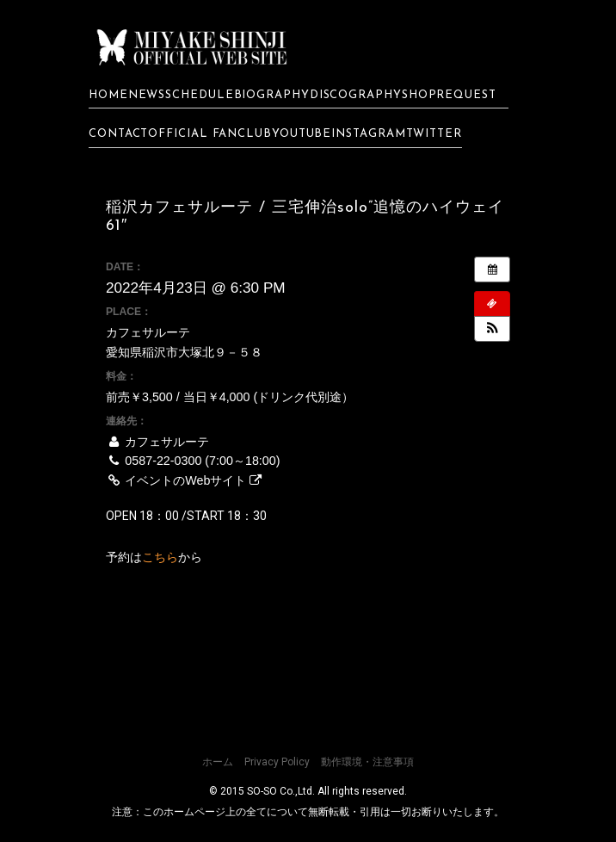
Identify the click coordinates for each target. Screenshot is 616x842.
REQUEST (472, 94)
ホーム (218, 761)
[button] (492, 328)
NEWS (147, 94)
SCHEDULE (199, 94)
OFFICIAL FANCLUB (210, 134)
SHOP (419, 94)
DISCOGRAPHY (356, 94)
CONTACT (118, 134)
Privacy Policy (277, 761)
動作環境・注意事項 (367, 761)
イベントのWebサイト (184, 480)
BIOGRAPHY (272, 94)
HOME (108, 94)
